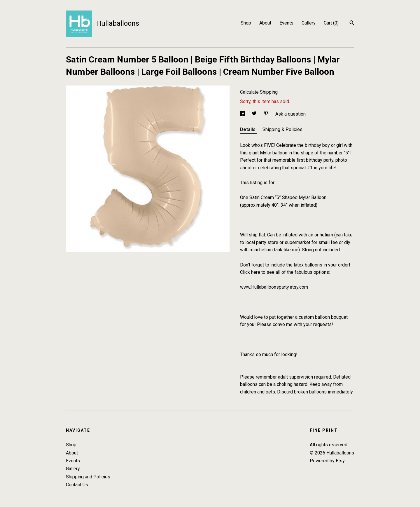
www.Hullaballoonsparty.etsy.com (274, 287)
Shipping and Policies (88, 477)
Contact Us (77, 485)
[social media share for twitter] (255, 114)
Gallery (309, 23)
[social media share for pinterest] (267, 114)
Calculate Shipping (259, 92)
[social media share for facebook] (243, 114)
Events (286, 23)
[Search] (352, 24)
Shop (246, 23)
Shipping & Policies (282, 129)
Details (248, 129)
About (265, 23)
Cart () (331, 23)
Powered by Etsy (327, 461)
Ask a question (290, 114)
